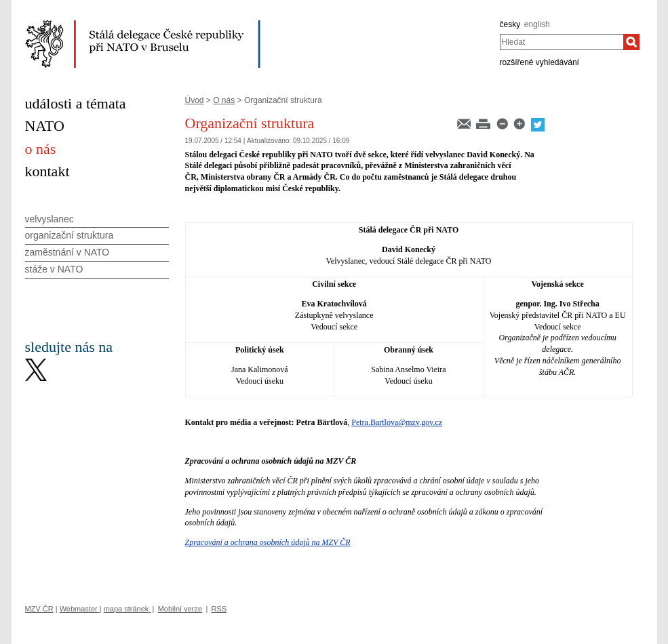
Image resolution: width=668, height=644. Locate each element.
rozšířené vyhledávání (539, 62)
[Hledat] (631, 42)
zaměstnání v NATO (67, 252)
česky (510, 24)
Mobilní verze (180, 609)
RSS (219, 609)
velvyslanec (50, 219)
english (537, 24)
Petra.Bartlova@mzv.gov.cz (397, 422)
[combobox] (562, 42)
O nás (224, 100)
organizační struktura (70, 235)
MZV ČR (39, 609)
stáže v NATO (54, 269)
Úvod (195, 100)
